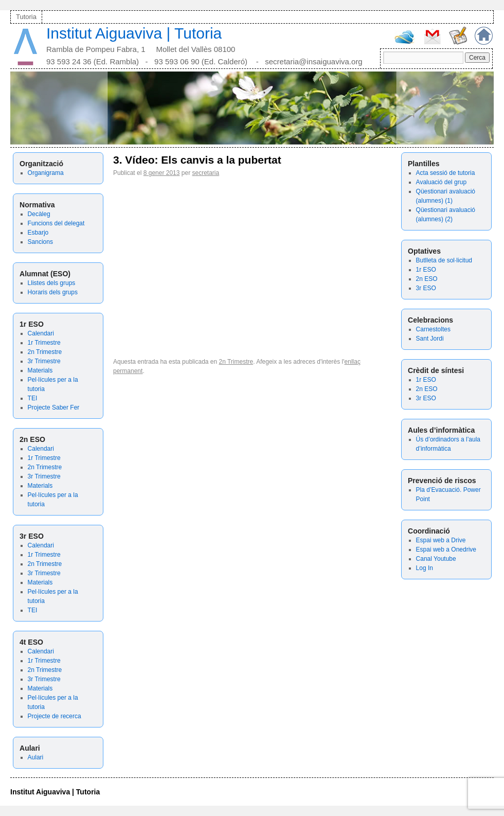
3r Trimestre (44, 361)
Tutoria (26, 17)
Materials (40, 370)
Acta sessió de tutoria (446, 173)
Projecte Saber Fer (54, 407)
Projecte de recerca (55, 716)
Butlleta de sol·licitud (444, 260)
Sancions (40, 242)
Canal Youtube (436, 559)
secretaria (205, 173)
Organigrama (46, 173)
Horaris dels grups (53, 292)
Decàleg (39, 214)
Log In (425, 568)
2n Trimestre (45, 352)
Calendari (41, 333)
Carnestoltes (433, 329)
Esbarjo (38, 233)
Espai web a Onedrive (446, 549)
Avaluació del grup (442, 182)
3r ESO (426, 288)
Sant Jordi (430, 339)
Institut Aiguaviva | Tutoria (134, 33)
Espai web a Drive (441, 540)
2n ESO (427, 279)
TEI (33, 398)
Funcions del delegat (56, 223)
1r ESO (426, 270)
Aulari (36, 757)
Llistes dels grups (52, 283)
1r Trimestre (44, 343)
